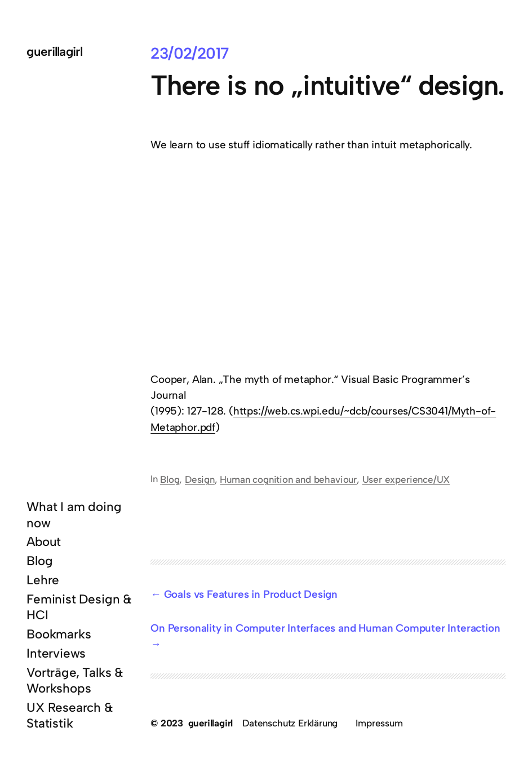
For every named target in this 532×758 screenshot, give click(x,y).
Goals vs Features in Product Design (251, 594)
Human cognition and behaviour (288, 479)
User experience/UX (406, 479)
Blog (170, 479)
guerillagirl (54, 52)
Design (200, 479)
